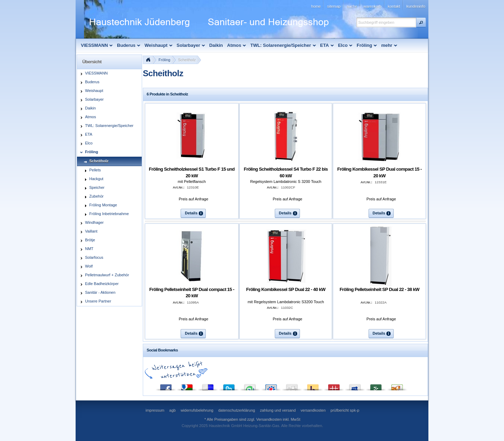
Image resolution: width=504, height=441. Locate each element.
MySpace (355, 386)
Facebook (166, 386)
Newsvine (376, 386)
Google (187, 386)
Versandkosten (269, 419)
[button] (421, 22)
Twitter (229, 386)
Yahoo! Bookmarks (313, 386)
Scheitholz (187, 60)
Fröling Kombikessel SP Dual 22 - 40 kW (286, 289)
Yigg (397, 386)
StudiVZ (271, 386)
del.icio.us (208, 386)
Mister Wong (334, 386)
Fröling (164, 60)
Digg (292, 386)
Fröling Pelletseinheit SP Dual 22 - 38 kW (379, 289)
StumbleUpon (250, 386)
